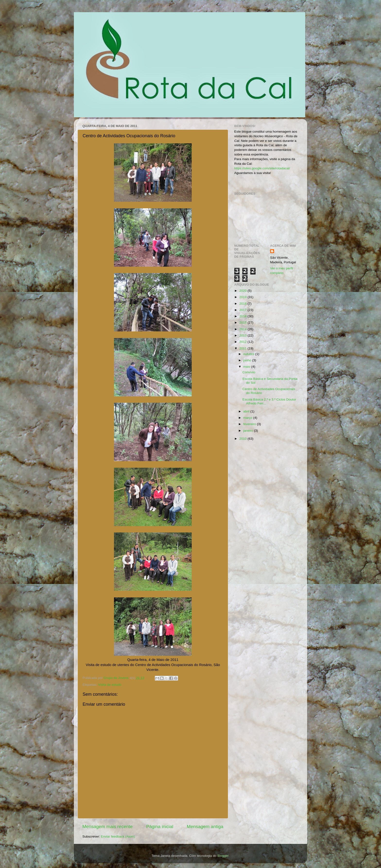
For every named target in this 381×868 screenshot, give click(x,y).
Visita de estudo (110, 685)
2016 (243, 316)
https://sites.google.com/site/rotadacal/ (262, 168)
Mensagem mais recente (108, 827)
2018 (243, 304)
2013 (243, 335)
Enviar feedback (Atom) (118, 836)
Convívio (249, 372)
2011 (243, 348)
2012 (243, 342)
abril (247, 411)
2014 (243, 329)
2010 (243, 439)
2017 (243, 310)
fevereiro (250, 424)
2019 (243, 297)
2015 (243, 323)
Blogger (223, 856)
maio (247, 367)
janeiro (249, 431)
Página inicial (160, 827)
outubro (249, 354)
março (248, 418)
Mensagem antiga (205, 827)
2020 (243, 291)
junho (248, 360)
